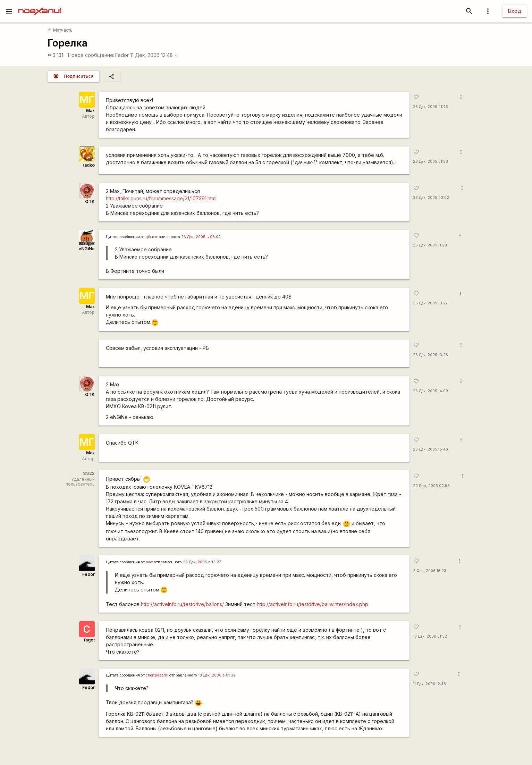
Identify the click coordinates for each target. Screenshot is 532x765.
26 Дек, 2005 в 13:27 (202, 562)
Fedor (122, 55)
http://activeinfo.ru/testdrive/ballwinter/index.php (313, 604)
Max (90, 111)
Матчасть (60, 30)
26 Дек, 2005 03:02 (431, 198)
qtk (149, 237)
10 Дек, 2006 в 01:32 (217, 675)
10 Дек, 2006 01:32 (430, 636)
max (149, 562)
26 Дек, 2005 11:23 (430, 245)
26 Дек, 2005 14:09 (430, 391)
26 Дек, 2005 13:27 (430, 303)
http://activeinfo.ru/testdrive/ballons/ (182, 604)
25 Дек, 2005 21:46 (430, 107)
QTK (90, 201)
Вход (515, 11)
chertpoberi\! (157, 675)
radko (89, 165)
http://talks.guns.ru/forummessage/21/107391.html (161, 198)
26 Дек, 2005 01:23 (430, 162)
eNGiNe (87, 249)
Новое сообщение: (91, 55)
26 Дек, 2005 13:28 (430, 355)
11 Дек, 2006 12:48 (154, 55)
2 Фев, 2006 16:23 (430, 571)
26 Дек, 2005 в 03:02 (201, 237)
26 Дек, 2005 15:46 (430, 449)
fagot (89, 640)
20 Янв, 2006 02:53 (431, 486)
